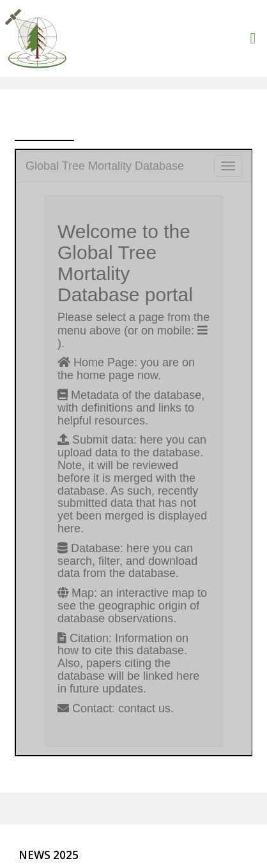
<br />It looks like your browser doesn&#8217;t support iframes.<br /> (134, 453)
